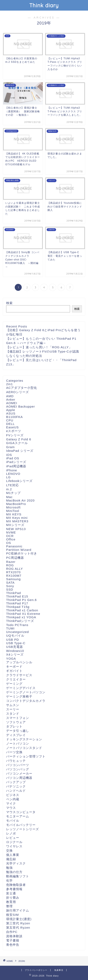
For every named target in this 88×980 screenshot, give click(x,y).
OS (9, 543)
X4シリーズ (15, 654)
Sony (10, 586)
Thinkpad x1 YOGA (21, 617)
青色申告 (13, 945)
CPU (10, 420)
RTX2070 (13, 572)
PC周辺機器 (15, 558)
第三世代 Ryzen (18, 923)
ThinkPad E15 (17, 596)
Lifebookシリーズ (19, 481)
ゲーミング (14, 684)
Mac (9, 497)
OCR (10, 536)
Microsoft (13, 507)
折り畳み (13, 898)
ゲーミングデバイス (21, 688)
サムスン (13, 705)
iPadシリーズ (16, 462)
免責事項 (59, 970)
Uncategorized (17, 632)
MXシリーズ (15, 525)
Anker (11, 400)
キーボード (14, 666)
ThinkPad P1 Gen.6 (21, 600)
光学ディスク (16, 863)
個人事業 (13, 855)
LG (8, 477)
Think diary (44, 5)
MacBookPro (16, 504)
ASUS (11, 413)
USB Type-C (16, 643)
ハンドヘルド (16, 791)
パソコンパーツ (18, 765)
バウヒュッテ (16, 761)
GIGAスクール (17, 443)
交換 (9, 850)
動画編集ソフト (18, 876)
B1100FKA (14, 417)
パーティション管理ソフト (26, 756)
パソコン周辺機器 (19, 778)
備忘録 (11, 859)
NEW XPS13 (16, 529)
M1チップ (13, 493)
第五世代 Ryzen (18, 928)
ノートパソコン (18, 744)
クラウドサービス (19, 675)
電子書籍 (13, 940)
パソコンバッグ (18, 769)
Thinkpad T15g (18, 607)
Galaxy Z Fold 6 (19, 439)
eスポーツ (14, 431)
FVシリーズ (15, 435)
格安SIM (12, 915)
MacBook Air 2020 (20, 500)
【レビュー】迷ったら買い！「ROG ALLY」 (39, 347)
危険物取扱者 (16, 885)
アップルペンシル (19, 662)
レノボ (11, 833)
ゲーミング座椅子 (19, 696)
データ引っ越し (18, 731)
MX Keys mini (17, 518)
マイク (11, 803)
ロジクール (14, 842)
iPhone (12, 470)
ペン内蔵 (13, 799)
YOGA (11, 659)
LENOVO (13, 474)
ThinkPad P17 (17, 603)
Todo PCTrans (17, 625)
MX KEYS (14, 514)
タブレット (14, 726)
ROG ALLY (15, 569)
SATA (10, 583)
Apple (11, 410)
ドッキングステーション (24, 739)
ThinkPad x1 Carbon (22, 610)
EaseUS (12, 427)
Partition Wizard (19, 550)
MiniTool (13, 511)
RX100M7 (14, 576)
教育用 (11, 902)
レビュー (13, 838)
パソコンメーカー (19, 773)
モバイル (13, 821)
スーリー (13, 709)
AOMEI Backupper (21, 406)
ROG (10, 565)
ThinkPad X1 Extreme (23, 614)
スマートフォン (18, 718)
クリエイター (16, 679)
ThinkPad (14, 593)
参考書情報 (14, 889)
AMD (10, 396)
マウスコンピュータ (21, 812)
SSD (10, 589)
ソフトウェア (16, 722)
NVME (11, 532)
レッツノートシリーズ (23, 829)
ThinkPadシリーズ (20, 621)
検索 (9, 303)
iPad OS (13, 458)
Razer (11, 562)
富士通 (11, 893)
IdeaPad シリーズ (20, 451)
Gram (10, 447)
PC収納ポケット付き (22, 553)
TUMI (10, 628)
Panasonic (14, 546)
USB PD (13, 640)
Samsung (13, 579)
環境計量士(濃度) (19, 919)
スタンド (13, 714)
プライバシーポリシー (36, 970)
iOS (9, 455)
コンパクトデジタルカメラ (26, 701)
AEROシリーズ (17, 392)
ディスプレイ (16, 735)
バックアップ (16, 782)
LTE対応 (12, 485)
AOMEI (12, 403)
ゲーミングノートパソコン (26, 692)
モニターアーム (18, 816)
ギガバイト (14, 671)
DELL (10, 424)
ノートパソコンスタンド (24, 748)
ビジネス (13, 795)
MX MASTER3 (17, 521)
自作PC (12, 932)
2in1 (10, 384)
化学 (9, 880)
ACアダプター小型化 (22, 388)
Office (11, 539)
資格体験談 (14, 936)
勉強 (9, 868)
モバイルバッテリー (21, 825)
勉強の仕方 (14, 872)
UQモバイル (15, 636)
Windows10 (15, 651)
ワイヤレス (14, 846)
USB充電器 (15, 647)
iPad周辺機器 (16, 466)
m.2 (9, 489)
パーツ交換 (14, 752)
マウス (11, 808)
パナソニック (16, 786)
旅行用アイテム (18, 910)
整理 (9, 906)
